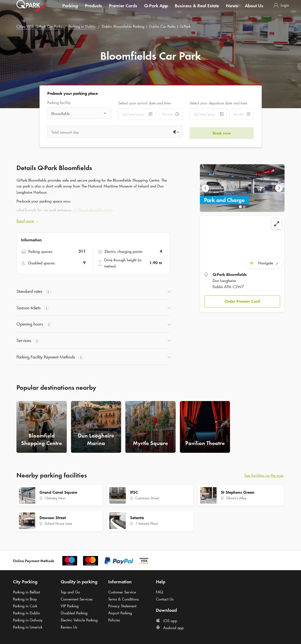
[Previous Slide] (206, 188)
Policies (114, 620)
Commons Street (147, 498)
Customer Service (122, 592)
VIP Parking (70, 606)
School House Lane (58, 523)
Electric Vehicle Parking (79, 620)
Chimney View (55, 498)
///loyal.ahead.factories (93, 210)
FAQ (160, 592)
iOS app (166, 621)
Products (93, 10)
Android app (170, 628)
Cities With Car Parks (39, 26)
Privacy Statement (122, 606)
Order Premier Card (242, 300)
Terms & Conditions (123, 599)
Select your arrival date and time (145, 103)
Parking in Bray (25, 599)
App (156, 10)
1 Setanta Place (147, 523)
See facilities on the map (264, 475)
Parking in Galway (28, 620)
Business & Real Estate (197, 10)
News (232, 10)
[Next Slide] (279, 188)
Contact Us (165, 599)
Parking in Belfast (26, 592)
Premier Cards (123, 10)
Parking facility (59, 103)
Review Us (69, 627)
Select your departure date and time (218, 103)
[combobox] (79, 114)
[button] (242, 300)
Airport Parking (120, 613)
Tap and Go (70, 592)
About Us (254, 10)
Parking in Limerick (28, 627)
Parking (70, 10)
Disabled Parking (74, 613)
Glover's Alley (236, 498)
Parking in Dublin (82, 26)
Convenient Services (77, 599)
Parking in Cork (25, 606)
